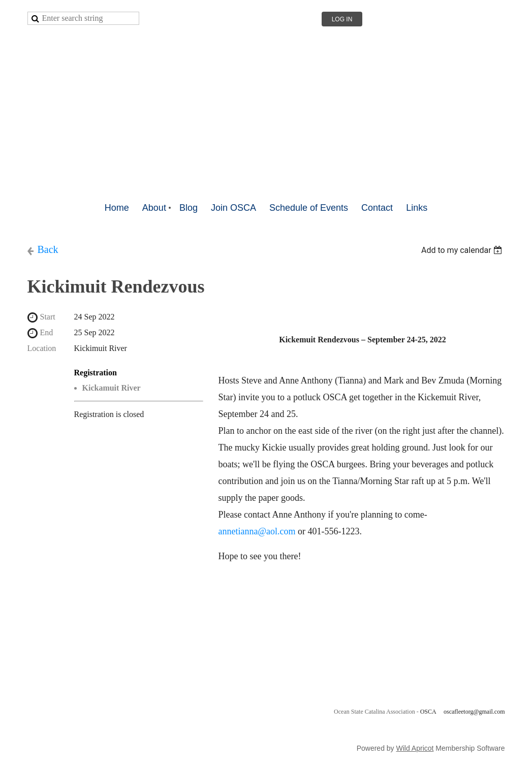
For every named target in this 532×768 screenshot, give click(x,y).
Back (48, 249)
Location (42, 348)
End (47, 332)
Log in (342, 19)
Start (48, 317)
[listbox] (463, 250)
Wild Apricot (415, 748)
